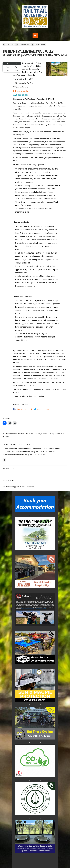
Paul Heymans (28, 445)
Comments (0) (24, 45)
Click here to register (21, 91)
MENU (35, 36)
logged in (16, 487)
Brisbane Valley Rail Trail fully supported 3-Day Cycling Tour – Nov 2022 (35, 53)
